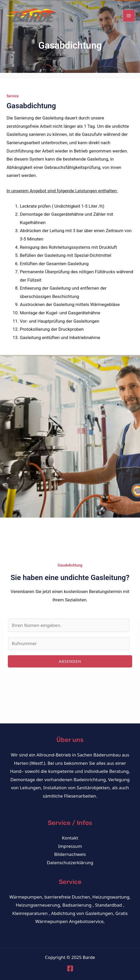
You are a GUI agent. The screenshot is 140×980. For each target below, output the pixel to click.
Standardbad (109, 905)
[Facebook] (70, 968)
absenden (70, 661)
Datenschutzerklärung (70, 863)
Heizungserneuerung (38, 905)
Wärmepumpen (26, 897)
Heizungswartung (111, 897)
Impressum (70, 846)
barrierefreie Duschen (67, 897)
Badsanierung (77, 905)
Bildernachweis (70, 854)
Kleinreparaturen (30, 913)
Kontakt (70, 838)
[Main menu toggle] (129, 16)
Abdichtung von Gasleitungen (82, 913)
